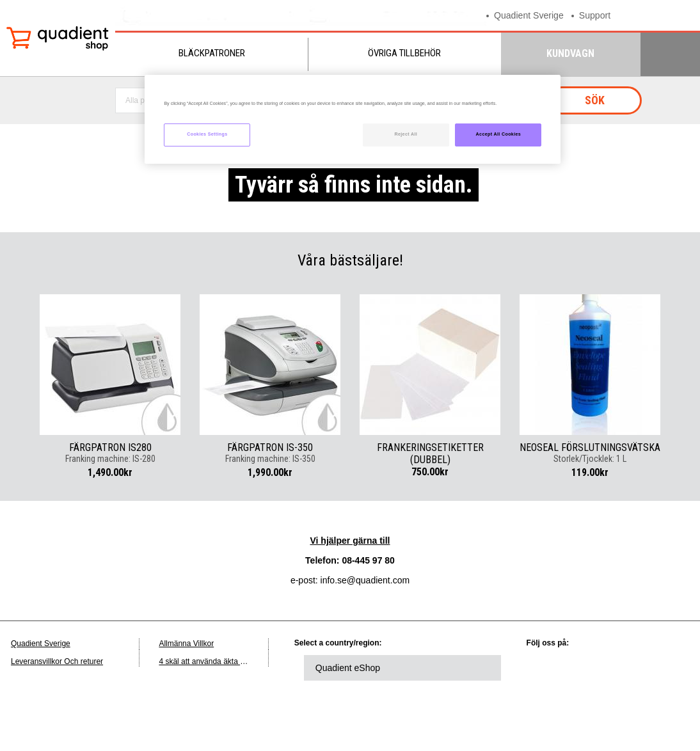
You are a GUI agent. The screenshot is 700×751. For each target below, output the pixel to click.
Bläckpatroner (212, 53)
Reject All (406, 134)
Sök (595, 100)
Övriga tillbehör (404, 53)
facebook (619, 668)
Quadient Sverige (531, 15)
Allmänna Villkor (186, 644)
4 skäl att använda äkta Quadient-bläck (225, 661)
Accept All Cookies (499, 134)
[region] (353, 119)
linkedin (549, 668)
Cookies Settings (207, 134)
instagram (549, 703)
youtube (655, 668)
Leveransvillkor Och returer (57, 661)
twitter (584, 668)
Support (601, 15)
